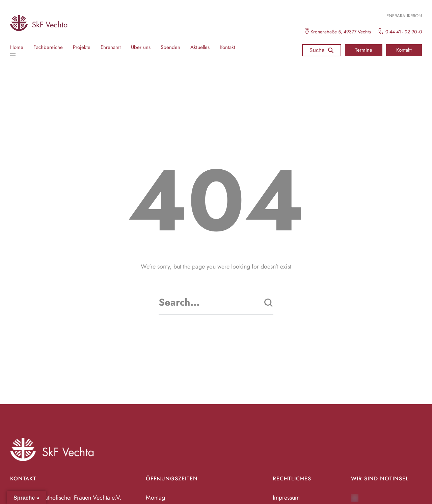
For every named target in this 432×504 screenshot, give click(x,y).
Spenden (170, 48)
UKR (409, 16)
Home (17, 48)
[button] (364, 50)
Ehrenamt (111, 48)
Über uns (141, 48)
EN (389, 16)
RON (417, 16)
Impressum (286, 498)
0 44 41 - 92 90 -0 (404, 32)
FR (395, 16)
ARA (401, 16)
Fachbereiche (48, 48)
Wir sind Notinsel (380, 479)
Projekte (82, 48)
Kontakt (227, 48)
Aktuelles (200, 48)
